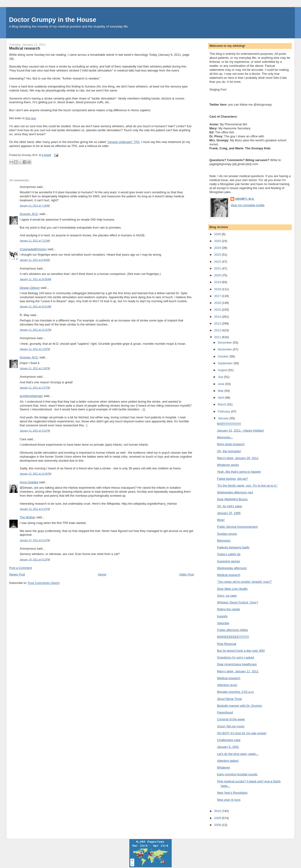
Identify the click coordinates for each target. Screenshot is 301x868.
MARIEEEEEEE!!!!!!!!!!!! (233, 637)
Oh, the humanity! (229, 451)
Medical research (25, 48)
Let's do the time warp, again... (238, 754)
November (225, 349)
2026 (218, 234)
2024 (218, 248)
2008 (218, 825)
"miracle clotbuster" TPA (123, 142)
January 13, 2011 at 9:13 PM (35, 540)
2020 (218, 275)
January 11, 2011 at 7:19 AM (35, 206)
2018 (218, 289)
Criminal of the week (231, 719)
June (222, 384)
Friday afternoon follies (233, 630)
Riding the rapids (229, 609)
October (224, 356)
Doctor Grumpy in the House (53, 20)
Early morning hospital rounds (237, 774)
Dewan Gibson (30, 288)
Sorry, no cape (227, 596)
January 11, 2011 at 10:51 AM (36, 307)
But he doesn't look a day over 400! (241, 651)
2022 (218, 262)
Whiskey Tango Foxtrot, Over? (238, 602)
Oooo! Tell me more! (231, 726)
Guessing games (229, 561)
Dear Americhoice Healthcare (237, 664)
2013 (218, 323)
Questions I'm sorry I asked (236, 657)
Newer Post (17, 574)
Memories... (225, 437)
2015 (218, 310)
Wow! (221, 520)
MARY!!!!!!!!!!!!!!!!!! (229, 424)
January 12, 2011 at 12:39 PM (36, 474)
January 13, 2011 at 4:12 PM (35, 509)
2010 (218, 811)
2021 (218, 268)
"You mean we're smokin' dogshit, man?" (245, 582)
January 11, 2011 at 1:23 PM (35, 349)
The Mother (28, 517)
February (224, 411)
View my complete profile (247, 205)
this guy (31, 118)
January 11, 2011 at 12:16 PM (36, 330)
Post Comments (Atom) (44, 583)
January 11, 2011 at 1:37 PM (35, 388)
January (224, 418)
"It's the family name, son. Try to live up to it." (247, 486)
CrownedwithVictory (33, 249)
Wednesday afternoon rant (235, 492)
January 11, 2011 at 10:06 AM (36, 279)
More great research (231, 444)
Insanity (222, 616)
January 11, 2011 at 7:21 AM (35, 241)
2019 (218, 282)
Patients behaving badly (233, 547)
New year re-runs (229, 800)
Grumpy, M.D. (29, 214)
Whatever (224, 767)
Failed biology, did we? (232, 479)
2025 (218, 241)
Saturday (223, 623)
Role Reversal (227, 644)
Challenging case (229, 740)
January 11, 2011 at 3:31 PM (35, 431)
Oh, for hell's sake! (230, 506)
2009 (218, 818)
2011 (218, 337)
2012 (218, 330)
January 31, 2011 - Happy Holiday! (241, 430)
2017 (218, 296)
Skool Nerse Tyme (230, 699)
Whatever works (228, 465)
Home (102, 574)
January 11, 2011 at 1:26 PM (35, 368)
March (222, 404)
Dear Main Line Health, (233, 589)
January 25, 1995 (229, 513)
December (225, 343)
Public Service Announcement (237, 527)
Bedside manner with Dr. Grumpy (240, 706)
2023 (218, 255)
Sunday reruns (227, 534)
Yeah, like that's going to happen (239, 472)
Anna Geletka (29, 482)
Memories (224, 541)
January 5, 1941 (228, 747)
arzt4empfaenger (31, 396)
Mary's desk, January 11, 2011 (238, 671)
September (226, 363)
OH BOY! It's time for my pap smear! (242, 733)
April (221, 398)
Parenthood (225, 712)
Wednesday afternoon (232, 568)
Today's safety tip (229, 554)
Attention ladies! (228, 761)
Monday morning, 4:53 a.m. (236, 692)
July (221, 377)
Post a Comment (21, 568)
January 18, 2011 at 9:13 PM (35, 560)
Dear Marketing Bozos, (233, 499)
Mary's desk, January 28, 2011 (238, 458)
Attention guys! (227, 685)
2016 (218, 303)
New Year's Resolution (232, 793)
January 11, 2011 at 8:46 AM (35, 260)
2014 (218, 317)
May (221, 391)
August (223, 370)
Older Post (187, 574)
